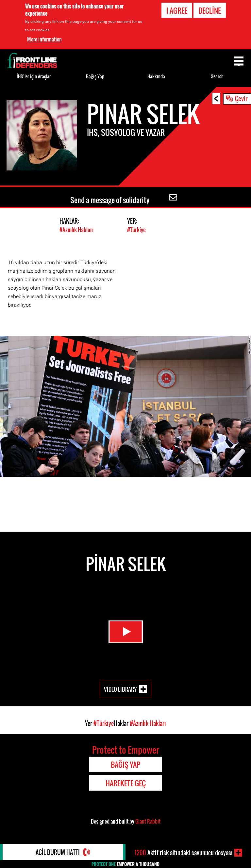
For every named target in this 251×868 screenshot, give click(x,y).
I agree (177, 10)
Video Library (120, 689)
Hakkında (156, 76)
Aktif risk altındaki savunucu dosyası (184, 853)
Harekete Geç (126, 783)
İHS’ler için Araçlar (34, 76)
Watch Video (126, 632)
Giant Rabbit (148, 821)
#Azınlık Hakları (76, 230)
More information (44, 39)
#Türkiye (136, 230)
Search (217, 76)
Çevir (241, 98)
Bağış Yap (95, 76)
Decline (210, 10)
